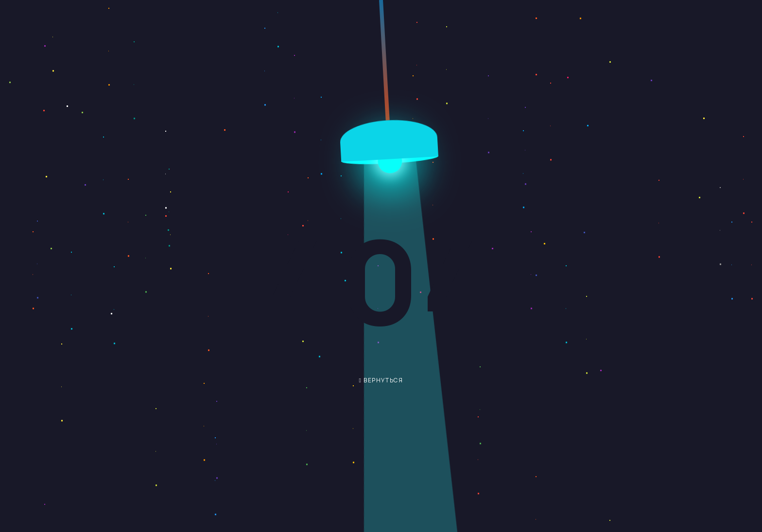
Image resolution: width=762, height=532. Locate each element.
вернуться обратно (374, 383)
